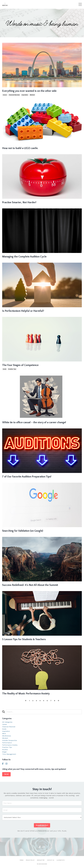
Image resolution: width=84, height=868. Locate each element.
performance (7, 743)
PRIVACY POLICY (30, 860)
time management (9, 754)
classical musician (14, 95)
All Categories (7, 722)
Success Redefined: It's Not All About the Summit (30, 585)
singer (4, 752)
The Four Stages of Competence (20, 365)
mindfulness (7, 736)
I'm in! (6, 774)
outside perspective (10, 740)
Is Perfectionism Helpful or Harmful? (23, 311)
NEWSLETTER (41, 860)
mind (4, 734)
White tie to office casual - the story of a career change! (34, 422)
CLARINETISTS (61, 860)
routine (5, 750)
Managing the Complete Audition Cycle (24, 257)
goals (5, 369)
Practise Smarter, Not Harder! (19, 202)
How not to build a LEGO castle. (20, 148)
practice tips (12, 369)
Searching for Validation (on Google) (23, 531)
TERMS (21, 860)
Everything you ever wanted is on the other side (29, 91)
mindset (32, 95)
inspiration (25, 95)
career (5, 95)
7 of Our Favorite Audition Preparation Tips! (27, 477)
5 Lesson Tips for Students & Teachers (24, 639)
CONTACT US (50, 860)
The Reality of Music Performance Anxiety (26, 694)
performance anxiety (10, 745)
